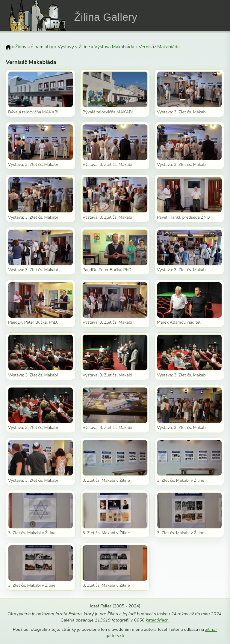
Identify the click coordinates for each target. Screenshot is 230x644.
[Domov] (8, 47)
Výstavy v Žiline (74, 47)
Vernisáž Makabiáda (159, 47)
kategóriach (157, 620)
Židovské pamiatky (35, 47)
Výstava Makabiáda (114, 47)
